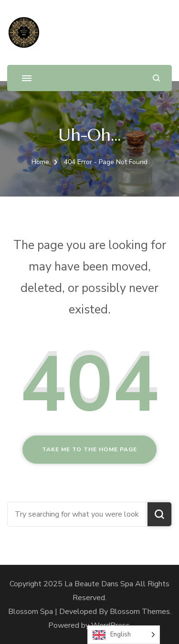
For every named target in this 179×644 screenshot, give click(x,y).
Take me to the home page (89, 449)
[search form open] (156, 78)
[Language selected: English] (124, 635)
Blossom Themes (140, 612)
